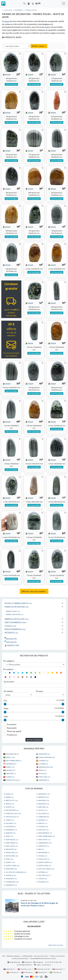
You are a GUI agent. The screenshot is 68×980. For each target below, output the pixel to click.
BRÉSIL (10, 757)
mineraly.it (58, 969)
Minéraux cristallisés (17, 619)
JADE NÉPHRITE (45, 833)
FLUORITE (43, 826)
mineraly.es (13, 972)
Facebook (27, 962)
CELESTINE (44, 813)
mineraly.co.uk (25, 969)
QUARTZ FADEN (45, 862)
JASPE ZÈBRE (12, 843)
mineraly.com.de (42, 969)
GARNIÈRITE (11, 830)
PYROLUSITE (44, 859)
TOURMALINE (12, 882)
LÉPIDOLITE (44, 846)
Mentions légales (13, 956)
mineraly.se (56, 972)
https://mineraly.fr (44, 965)
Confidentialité (27, 956)
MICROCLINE (12, 852)
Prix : (6, 701)
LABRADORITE (45, 843)
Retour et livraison (58, 956)
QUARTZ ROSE (45, 865)
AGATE (9, 794)
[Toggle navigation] (64, 3)
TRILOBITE (43, 882)
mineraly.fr (9, 969)
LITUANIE (43, 764)
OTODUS (43, 856)
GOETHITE (43, 830)
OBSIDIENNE (44, 852)
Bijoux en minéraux (15, 629)
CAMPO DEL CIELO (13, 813)
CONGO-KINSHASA (47, 757)
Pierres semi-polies (15, 614)
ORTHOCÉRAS (12, 856)
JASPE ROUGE (12, 840)
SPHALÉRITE (11, 879)
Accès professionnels (20, 958)
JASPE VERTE (44, 840)
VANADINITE (11, 885)
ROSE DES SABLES (46, 869)
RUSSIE (43, 773)
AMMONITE (44, 797)
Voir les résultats (34, 740)
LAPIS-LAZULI (12, 846)
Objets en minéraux (15, 622)
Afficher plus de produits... (34, 591)
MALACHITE (11, 849)
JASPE (9, 836)
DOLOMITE (11, 823)
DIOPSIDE (43, 820)
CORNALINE (44, 817)
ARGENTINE (44, 754)
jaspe (6, 74)
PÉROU (43, 770)
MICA (41, 849)
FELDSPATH (11, 826)
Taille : (6, 716)
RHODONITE (11, 869)
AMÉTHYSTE (12, 800)
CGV (4, 956)
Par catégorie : (9, 661)
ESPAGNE (44, 761)
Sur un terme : (9, 682)
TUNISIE (10, 777)
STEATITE (43, 879)
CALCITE (43, 810)
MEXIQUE (11, 770)
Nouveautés (11, 639)
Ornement (19, 10)
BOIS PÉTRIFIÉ (12, 810)
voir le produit (11, 84)
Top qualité (11, 642)
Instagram (38, 962)
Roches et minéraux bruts (18, 603)
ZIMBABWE (44, 780)
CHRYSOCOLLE (12, 817)
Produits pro (12, 645)
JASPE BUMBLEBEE (47, 836)
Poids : (6, 709)
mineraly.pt (41, 972)
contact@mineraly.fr (24, 965)
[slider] (5, 704)
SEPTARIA (43, 872)
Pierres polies (13, 611)
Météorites (11, 633)
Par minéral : (9, 691)
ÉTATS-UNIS (44, 777)
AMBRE (10, 797)
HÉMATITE (10, 833)
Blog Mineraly (14, 962)
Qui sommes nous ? (42, 956)
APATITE (10, 804)
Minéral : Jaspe (39, 46)
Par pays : (40, 691)
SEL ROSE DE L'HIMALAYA (16, 872)
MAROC (10, 767)
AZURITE (10, 807)
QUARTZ (10, 862)
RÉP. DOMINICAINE (14, 761)
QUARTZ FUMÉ (12, 865)
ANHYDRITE (44, 800)
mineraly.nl (27, 972)
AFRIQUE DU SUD (13, 780)
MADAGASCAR (46, 767)
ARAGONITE (44, 804)
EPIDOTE (43, 823)
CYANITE (10, 820)
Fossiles (10, 626)
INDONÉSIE (11, 764)
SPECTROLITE (44, 875)
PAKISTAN (11, 773)
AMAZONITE (44, 794)
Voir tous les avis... (56, 945)
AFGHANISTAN (12, 754)
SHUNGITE (11, 875)
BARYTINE (43, 807)
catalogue (8, 10)
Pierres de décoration (17, 607)
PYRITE (9, 859)
